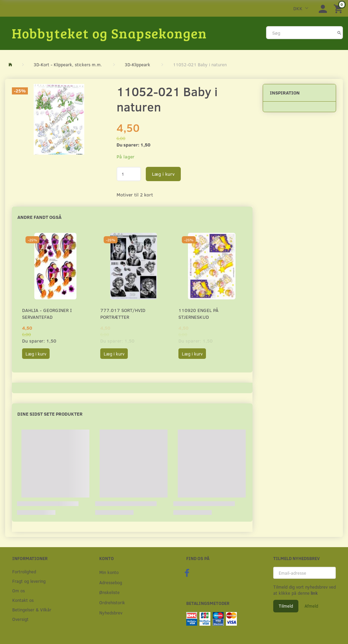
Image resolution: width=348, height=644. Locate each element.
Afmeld (311, 606)
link (314, 593)
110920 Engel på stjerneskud (198, 314)
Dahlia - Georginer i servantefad (47, 314)
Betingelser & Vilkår (32, 610)
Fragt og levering (29, 581)
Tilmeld (286, 606)
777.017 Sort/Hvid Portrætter (123, 314)
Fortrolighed (24, 571)
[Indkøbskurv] (339, 8)
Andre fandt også (39, 217)
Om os (19, 590)
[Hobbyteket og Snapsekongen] (109, 33)
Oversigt (20, 619)
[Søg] (339, 33)
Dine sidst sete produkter (50, 414)
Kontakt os (23, 600)
